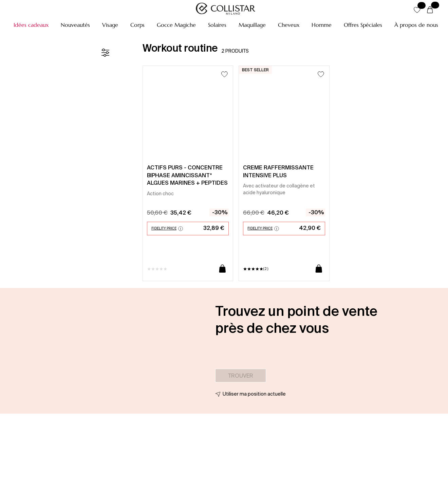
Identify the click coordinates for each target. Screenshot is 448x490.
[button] (31, 25)
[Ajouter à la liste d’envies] (225, 74)
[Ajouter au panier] (222, 269)
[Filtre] (105, 53)
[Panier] (430, 10)
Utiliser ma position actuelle (254, 394)
